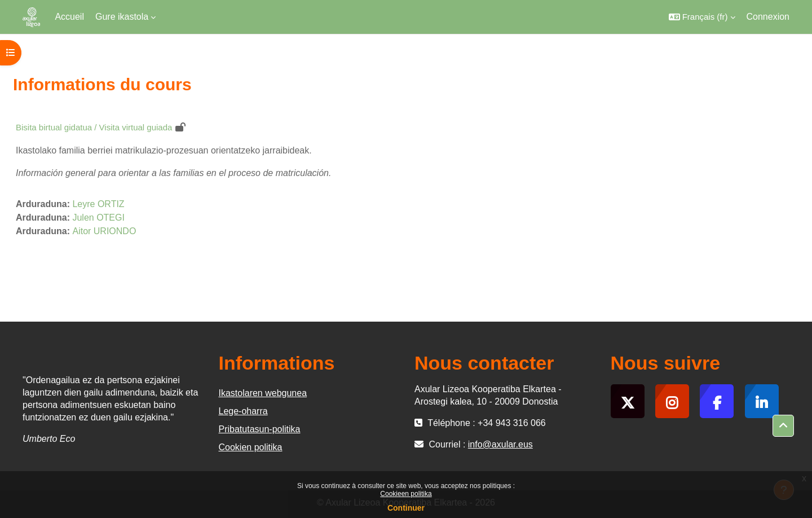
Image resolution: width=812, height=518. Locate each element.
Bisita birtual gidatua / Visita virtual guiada (94, 127)
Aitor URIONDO (104, 231)
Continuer (406, 508)
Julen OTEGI (98, 218)
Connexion (768, 17)
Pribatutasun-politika (260, 429)
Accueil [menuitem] (69, 17)
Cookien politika (251, 447)
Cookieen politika (406, 494)
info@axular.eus (500, 444)
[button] (702, 17)
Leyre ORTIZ (98, 204)
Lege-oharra (243, 411)
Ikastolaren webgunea (263, 393)
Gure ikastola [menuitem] (122, 17)
